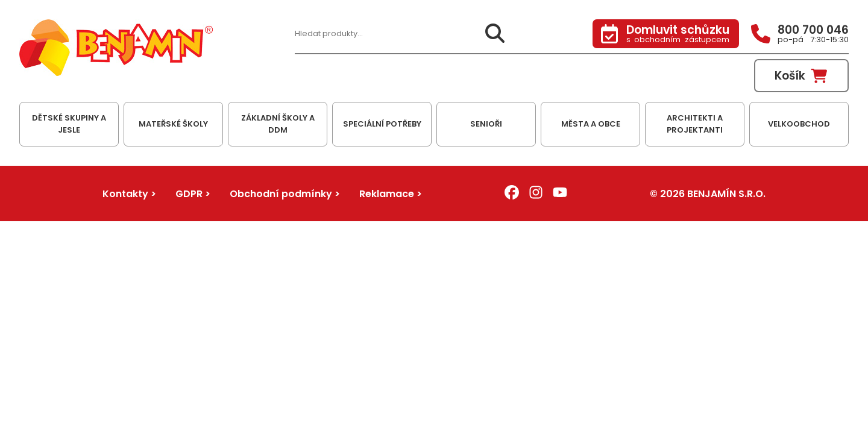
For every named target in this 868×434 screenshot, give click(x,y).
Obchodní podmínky (281, 194)
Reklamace (387, 194)
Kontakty (125, 194)
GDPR (189, 194)
